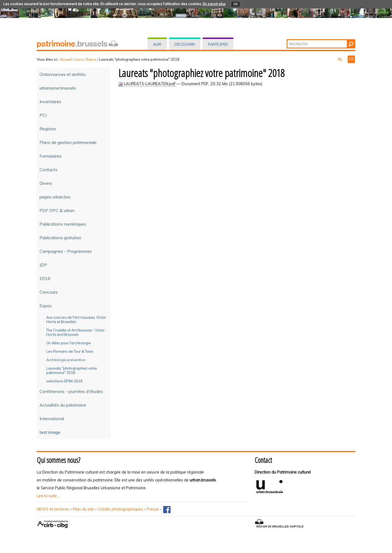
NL (341, 59)
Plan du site (83, 509)
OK (235, 4)
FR (351, 59)
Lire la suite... (48, 496)
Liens (79, 59)
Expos (91, 59)
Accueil (66, 59)
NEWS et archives (53, 509)
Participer (218, 44)
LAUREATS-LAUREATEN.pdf (147, 84)
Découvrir (185, 44)
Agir (157, 44)
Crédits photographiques (120, 509)
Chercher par (287, 40)
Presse (153, 509)
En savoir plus (214, 4)
